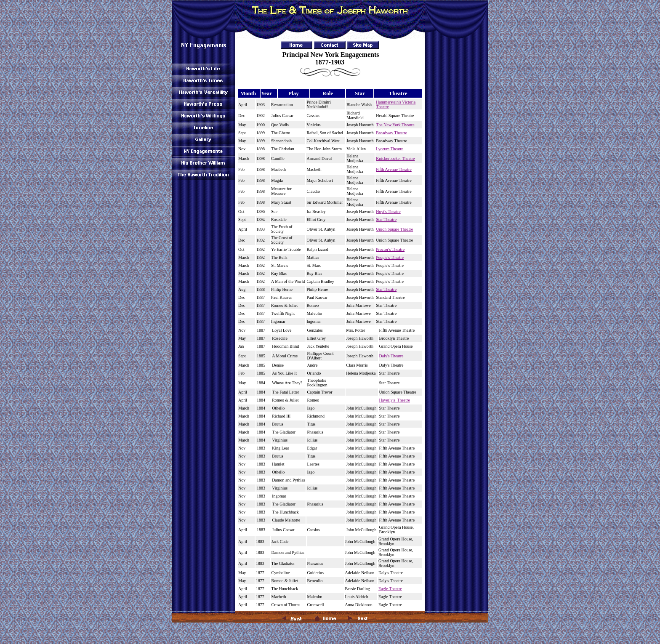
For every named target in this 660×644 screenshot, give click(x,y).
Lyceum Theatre (390, 149)
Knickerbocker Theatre (395, 158)
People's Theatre (390, 257)
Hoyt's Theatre (388, 212)
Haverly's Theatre (395, 400)
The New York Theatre (395, 125)
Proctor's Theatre (390, 249)
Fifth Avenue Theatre (394, 169)
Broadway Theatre (391, 133)
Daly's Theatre (391, 356)
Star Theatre (386, 220)
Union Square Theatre (394, 229)
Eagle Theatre (390, 589)
